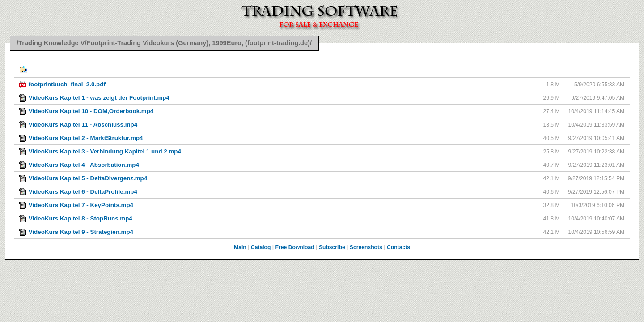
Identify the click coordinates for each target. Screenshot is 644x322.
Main (240, 247)
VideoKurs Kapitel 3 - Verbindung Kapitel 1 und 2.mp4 (105, 151)
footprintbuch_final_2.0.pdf (67, 84)
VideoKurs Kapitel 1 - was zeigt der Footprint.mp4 (99, 98)
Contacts (398, 247)
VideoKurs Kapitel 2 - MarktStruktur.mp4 (86, 138)
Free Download (295, 247)
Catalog (261, 247)
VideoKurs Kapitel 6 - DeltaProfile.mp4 (83, 192)
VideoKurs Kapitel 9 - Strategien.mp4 (81, 232)
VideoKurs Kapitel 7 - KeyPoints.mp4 (81, 205)
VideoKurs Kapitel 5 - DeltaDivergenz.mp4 (88, 178)
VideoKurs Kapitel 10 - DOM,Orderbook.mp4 (91, 111)
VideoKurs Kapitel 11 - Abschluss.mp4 (83, 125)
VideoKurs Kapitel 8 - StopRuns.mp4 (80, 218)
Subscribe (332, 247)
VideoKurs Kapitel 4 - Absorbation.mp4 (84, 165)
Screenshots (366, 247)
